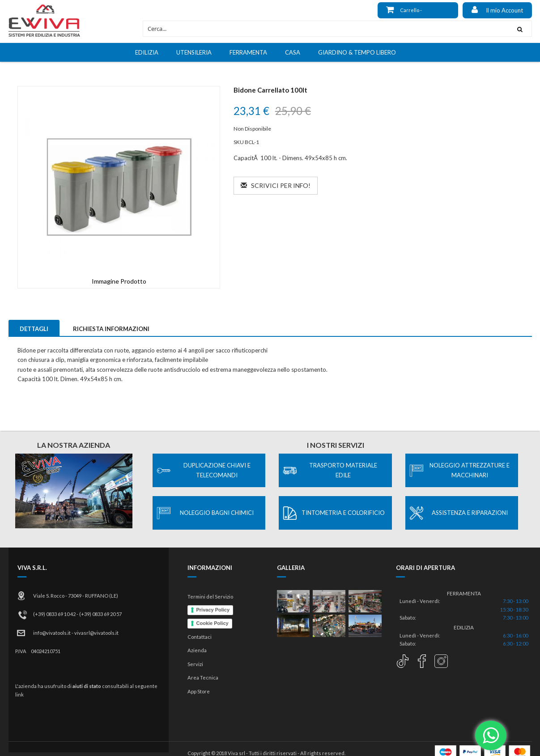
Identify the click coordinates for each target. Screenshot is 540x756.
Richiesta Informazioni (111, 329)
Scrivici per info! (276, 185)
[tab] (34, 328)
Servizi (195, 664)
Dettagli (34, 329)
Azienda (197, 650)
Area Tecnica (203, 677)
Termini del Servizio (210, 597)
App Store (199, 691)
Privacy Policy (213, 610)
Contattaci (200, 637)
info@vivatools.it (52, 633)
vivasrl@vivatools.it (96, 633)
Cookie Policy (213, 623)
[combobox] (325, 29)
